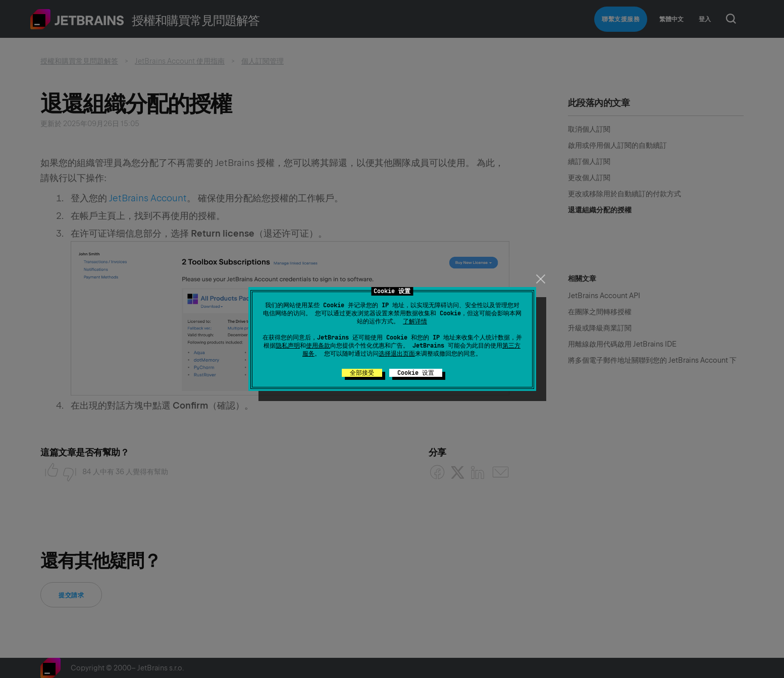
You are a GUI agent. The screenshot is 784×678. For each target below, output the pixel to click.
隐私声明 (288, 346)
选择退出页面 (397, 354)
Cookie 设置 (416, 373)
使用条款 (318, 346)
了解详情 (415, 321)
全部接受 (362, 373)
